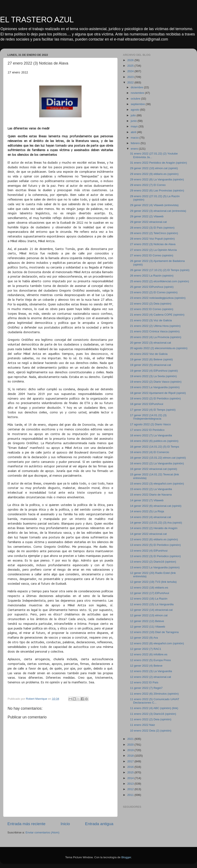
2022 (131, 82)
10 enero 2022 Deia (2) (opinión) (151, 731)
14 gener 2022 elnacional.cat (148, 534)
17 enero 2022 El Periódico (147, 430)
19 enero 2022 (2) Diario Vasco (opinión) (156, 382)
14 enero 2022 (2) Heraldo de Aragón (154, 528)
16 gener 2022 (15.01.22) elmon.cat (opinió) (158, 458)
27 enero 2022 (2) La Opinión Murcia (153, 250)
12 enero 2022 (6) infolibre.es (149, 654)
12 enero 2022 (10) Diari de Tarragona (154, 632)
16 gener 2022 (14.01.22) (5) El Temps (155, 447)
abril (134, 132)
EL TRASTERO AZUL (37, 20)
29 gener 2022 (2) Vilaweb (147, 216)
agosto (135, 110)
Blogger (126, 857)
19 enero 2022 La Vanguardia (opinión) (155, 387)
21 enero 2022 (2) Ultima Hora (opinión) (155, 326)
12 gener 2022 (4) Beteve (146, 666)
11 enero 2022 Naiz (143, 725)
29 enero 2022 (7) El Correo (148, 185)
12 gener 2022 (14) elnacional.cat (151, 610)
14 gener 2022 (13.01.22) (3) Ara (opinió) (156, 523)
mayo (135, 126)
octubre (136, 99)
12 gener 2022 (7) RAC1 (146, 649)
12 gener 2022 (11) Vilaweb (148, 627)
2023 (131, 77)
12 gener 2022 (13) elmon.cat (149, 615)
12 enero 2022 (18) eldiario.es (149, 588)
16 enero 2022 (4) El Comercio (150, 452)
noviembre (138, 93)
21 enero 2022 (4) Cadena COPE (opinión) (157, 315)
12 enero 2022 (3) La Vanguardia (151, 671)
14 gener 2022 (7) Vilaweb (147, 500)
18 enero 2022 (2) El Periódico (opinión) (155, 398)
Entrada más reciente (26, 824)
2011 (131, 795)
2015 (131, 772)
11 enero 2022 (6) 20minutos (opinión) (154, 694)
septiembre (138, 104)
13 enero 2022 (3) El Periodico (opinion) (155, 556)
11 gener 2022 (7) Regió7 (146, 688)
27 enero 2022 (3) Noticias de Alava (153, 244)
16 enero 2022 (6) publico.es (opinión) (154, 441)
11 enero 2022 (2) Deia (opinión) (151, 719)
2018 (131, 756)
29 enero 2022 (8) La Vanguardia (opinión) (157, 179)
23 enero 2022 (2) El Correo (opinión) (154, 292)
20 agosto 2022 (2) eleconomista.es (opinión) (159, 348)
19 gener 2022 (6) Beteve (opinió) (151, 359)
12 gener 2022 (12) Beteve (147, 621)
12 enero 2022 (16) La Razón (149, 599)
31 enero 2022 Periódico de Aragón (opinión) (159, 163)
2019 (131, 750)
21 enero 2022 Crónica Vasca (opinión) (155, 331)
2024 (131, 71)
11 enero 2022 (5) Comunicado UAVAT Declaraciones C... (155, 701)
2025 (131, 66)
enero (135, 149)
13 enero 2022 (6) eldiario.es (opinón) (154, 539)
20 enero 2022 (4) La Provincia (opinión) (156, 337)
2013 (131, 784)
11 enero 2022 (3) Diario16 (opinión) (153, 714)
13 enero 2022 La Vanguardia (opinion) (155, 567)
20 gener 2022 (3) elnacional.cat (151, 343)
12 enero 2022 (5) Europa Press (151, 660)
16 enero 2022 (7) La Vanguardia (151, 435)
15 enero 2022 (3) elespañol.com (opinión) (157, 484)
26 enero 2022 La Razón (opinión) (152, 276)
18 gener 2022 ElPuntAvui (147, 404)
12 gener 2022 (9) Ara (144, 638)
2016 (131, 767)
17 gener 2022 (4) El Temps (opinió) (153, 410)
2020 (131, 745)
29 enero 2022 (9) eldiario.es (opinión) (154, 174)
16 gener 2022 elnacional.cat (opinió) (154, 469)
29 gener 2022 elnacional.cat (148, 222)
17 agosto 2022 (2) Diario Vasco (151, 424)
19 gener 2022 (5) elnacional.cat (151, 365)
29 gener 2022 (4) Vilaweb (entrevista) (154, 205)
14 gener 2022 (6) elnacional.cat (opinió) (156, 506)
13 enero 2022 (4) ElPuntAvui (149, 551)
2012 (131, 789)
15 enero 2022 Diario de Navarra (151, 495)
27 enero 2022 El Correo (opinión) (152, 255)
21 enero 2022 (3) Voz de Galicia (151, 320)
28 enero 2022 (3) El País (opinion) (152, 228)
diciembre (137, 87)
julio (134, 115)
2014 (131, 778)
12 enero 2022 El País (144, 682)
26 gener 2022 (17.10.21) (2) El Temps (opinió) (160, 270)
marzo (135, 138)
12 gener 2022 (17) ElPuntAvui (150, 593)
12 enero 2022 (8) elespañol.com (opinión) (157, 643)
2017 (131, 761)
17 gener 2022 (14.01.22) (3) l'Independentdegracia (148, 417)
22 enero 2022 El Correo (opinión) (152, 309)
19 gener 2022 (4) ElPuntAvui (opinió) (154, 371)
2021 (131, 739)
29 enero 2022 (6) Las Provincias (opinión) (157, 190)
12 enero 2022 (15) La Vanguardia (152, 604)
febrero (136, 143)
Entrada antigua (99, 824)
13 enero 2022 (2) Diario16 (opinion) (153, 562)
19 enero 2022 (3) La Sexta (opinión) (153, 376)
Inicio (65, 824)
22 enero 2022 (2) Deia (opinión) (151, 304)
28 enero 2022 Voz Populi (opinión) (152, 239)
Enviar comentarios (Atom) (43, 832)
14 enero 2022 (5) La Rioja (147, 511)
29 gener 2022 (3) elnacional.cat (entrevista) (158, 211)
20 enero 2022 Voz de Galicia (149, 354)
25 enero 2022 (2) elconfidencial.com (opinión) (160, 281)
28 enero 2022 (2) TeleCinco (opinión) (154, 233)
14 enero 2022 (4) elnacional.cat (151, 517)
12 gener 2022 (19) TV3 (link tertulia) (153, 582)
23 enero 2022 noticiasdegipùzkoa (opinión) (158, 298)
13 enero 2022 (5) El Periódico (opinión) (155, 545)
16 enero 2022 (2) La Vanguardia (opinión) (157, 463)
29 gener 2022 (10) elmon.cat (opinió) (154, 168)
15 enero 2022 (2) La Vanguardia (151, 489)
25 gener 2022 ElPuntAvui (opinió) (152, 287)
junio (134, 121)
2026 (131, 60)
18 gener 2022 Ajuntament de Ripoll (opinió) (158, 393)
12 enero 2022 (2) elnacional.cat (151, 677)
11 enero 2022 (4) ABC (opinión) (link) (154, 708)
